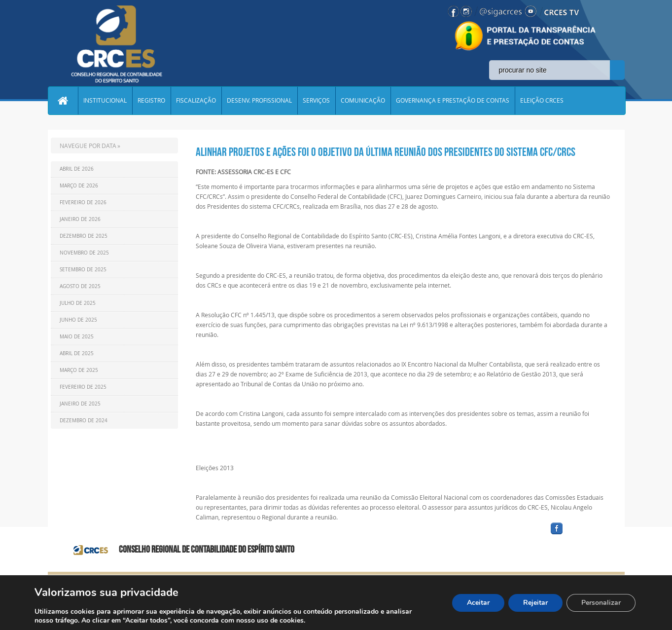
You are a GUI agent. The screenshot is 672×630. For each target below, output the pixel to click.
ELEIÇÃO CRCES (542, 101)
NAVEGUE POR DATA (88, 146)
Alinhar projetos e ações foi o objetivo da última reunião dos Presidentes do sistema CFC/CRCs (386, 152)
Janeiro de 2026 (80, 219)
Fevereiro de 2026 (83, 203)
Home (63, 101)
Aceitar (478, 603)
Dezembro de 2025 (84, 236)
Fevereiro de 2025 (83, 387)
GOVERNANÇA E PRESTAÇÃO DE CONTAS (453, 101)
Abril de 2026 (77, 169)
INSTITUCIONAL (106, 101)
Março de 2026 (79, 186)
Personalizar (601, 603)
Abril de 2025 (77, 353)
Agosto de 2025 (80, 286)
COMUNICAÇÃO (363, 101)
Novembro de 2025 (84, 253)
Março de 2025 (79, 370)
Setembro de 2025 (83, 270)
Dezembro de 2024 (84, 421)
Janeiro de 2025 (80, 404)
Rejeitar (535, 603)
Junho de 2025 (78, 320)
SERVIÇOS (317, 101)
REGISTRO (152, 101)
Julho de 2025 (78, 303)
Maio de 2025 (77, 337)
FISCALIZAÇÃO (196, 101)
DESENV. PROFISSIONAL (260, 101)
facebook (580, 535)
